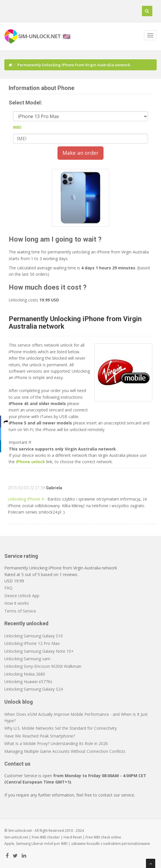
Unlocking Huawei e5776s (28, 682)
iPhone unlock (30, 462)
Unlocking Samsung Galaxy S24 (34, 689)
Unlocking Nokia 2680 (25, 674)
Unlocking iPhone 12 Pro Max (32, 643)
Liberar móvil (42, 844)
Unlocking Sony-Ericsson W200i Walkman (43, 666)
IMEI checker (50, 837)
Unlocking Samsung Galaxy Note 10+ (39, 651)
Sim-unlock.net (16, 837)
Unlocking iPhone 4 (26, 499)
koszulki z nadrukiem (104, 844)
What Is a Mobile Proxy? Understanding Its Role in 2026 (56, 743)
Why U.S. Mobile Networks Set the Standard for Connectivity (61, 728)
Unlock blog (19, 702)
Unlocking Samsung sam (27, 659)
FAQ (8, 588)
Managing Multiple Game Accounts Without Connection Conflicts (65, 751)
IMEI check (102, 837)
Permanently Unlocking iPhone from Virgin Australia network (75, 323)
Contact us (17, 764)
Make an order (80, 153)
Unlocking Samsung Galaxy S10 (34, 636)
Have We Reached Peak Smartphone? (40, 736)
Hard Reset (73, 837)
